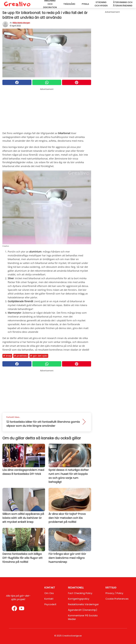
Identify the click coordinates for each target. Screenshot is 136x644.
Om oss (49, 593)
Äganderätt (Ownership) (83, 610)
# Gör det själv (39, 356)
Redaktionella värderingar (83, 604)
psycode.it (50, 604)
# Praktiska (21, 356)
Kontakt (49, 599)
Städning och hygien (101, 4)
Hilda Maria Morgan (21, 23)
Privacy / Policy (114, 593)
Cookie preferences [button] (117, 599)
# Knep (7, 356)
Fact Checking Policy (80, 593)
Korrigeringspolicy (79, 599)
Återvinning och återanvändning (123, 4)
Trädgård (69, 4)
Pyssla (85, 4)
